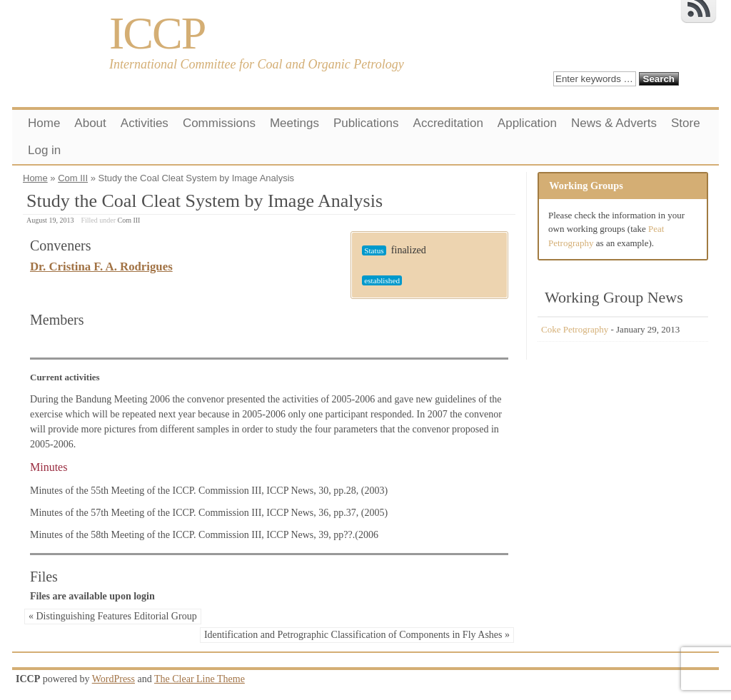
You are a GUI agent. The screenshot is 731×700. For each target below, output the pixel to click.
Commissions (219, 123)
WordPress (114, 679)
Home (44, 123)
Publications (366, 123)
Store (686, 123)
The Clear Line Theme (200, 679)
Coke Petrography (575, 329)
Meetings (294, 123)
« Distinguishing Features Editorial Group (113, 616)
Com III (73, 178)
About (90, 123)
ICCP (157, 33)
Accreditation (448, 123)
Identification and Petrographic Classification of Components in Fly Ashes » (357, 635)
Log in (44, 150)
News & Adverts (614, 123)
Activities (145, 123)
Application (527, 123)
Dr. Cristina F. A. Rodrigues (101, 267)
